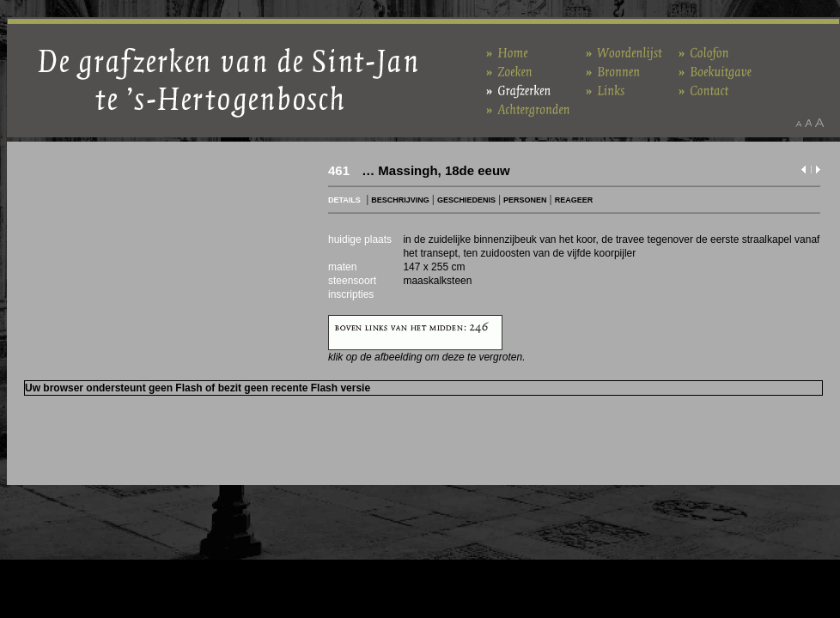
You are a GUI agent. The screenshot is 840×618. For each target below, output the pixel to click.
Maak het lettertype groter (820, 123)
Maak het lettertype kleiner (798, 123)
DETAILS (344, 200)
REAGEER (574, 200)
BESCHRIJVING (400, 200)
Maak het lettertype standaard (808, 123)
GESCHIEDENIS (466, 200)
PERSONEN (525, 200)
